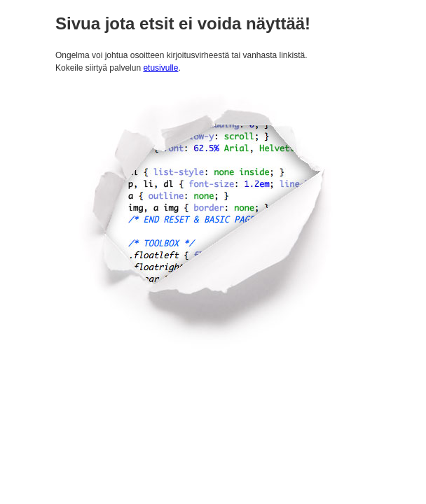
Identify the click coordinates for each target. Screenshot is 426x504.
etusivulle (160, 68)
